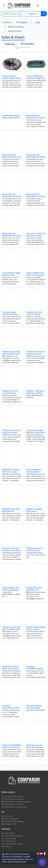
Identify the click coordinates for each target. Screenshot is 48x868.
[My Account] (38, 5)
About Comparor (10, 819)
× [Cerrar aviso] (35, 854)
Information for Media (12, 804)
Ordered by (10, 44)
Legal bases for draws (12, 844)
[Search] (44, 14)
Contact (6, 846)
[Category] (31, 14)
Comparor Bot (9, 824)
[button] (4, 6)
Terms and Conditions (12, 836)
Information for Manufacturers (16, 802)
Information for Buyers (13, 796)
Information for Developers (15, 807)
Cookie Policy (9, 841)
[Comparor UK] (19, 6)
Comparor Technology (12, 821)
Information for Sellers (13, 799)
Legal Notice (8, 833)
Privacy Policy (9, 838)
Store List (7, 816)
